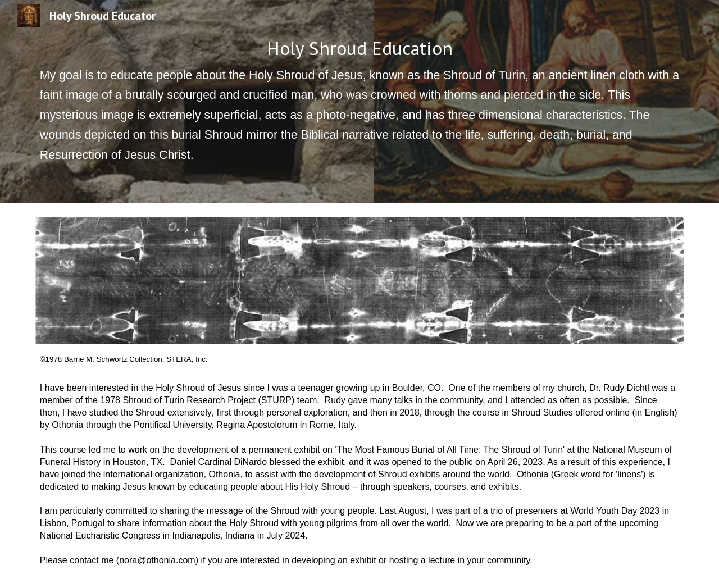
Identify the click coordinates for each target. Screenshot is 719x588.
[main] (359, 102)
